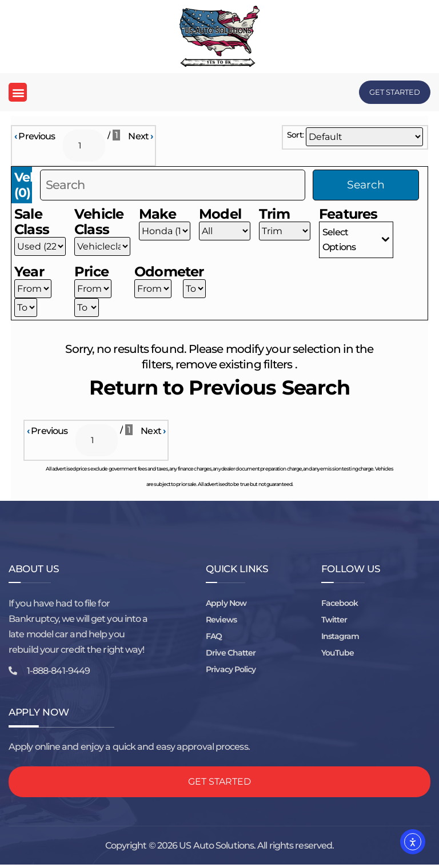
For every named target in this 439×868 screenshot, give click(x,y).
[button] (18, 92)
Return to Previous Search (220, 390)
